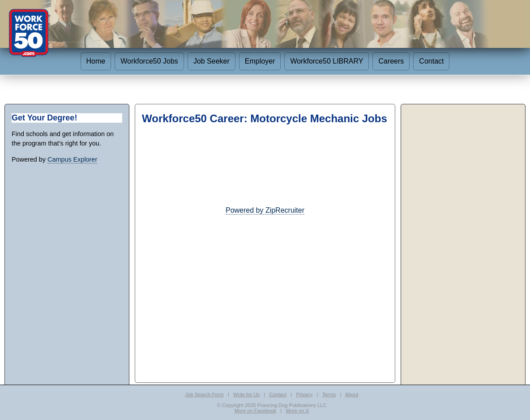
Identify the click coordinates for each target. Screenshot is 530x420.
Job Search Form (205, 394)
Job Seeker (212, 61)
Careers (391, 61)
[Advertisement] (265, 279)
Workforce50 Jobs (149, 61)
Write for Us (246, 394)
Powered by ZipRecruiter (265, 210)
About (352, 394)
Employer (260, 61)
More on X (298, 411)
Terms (329, 394)
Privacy (305, 394)
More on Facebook (255, 411)
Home (96, 61)
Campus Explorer (72, 159)
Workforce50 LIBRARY (327, 61)
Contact (431, 61)
